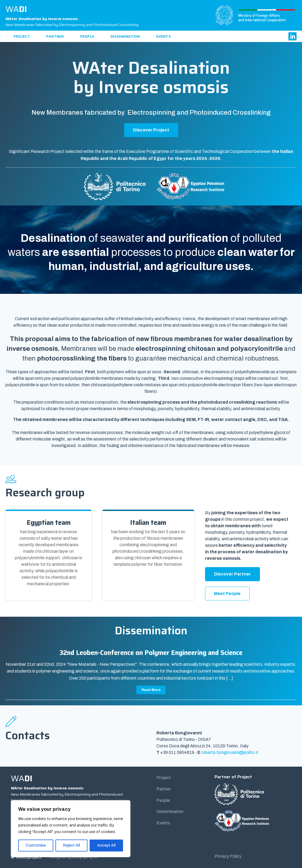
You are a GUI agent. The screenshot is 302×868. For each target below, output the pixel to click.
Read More (151, 690)
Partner (55, 36)
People (87, 36)
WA (16, 9)
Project (22, 36)
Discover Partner (232, 574)
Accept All (106, 845)
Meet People (227, 594)
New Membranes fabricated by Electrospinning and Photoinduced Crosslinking (72, 22)
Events (163, 36)
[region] (71, 829)
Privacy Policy (228, 856)
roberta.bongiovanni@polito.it (230, 752)
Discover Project (151, 130)
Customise (36, 845)
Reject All (71, 845)
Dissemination (125, 36)
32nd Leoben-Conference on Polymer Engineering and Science (151, 653)
